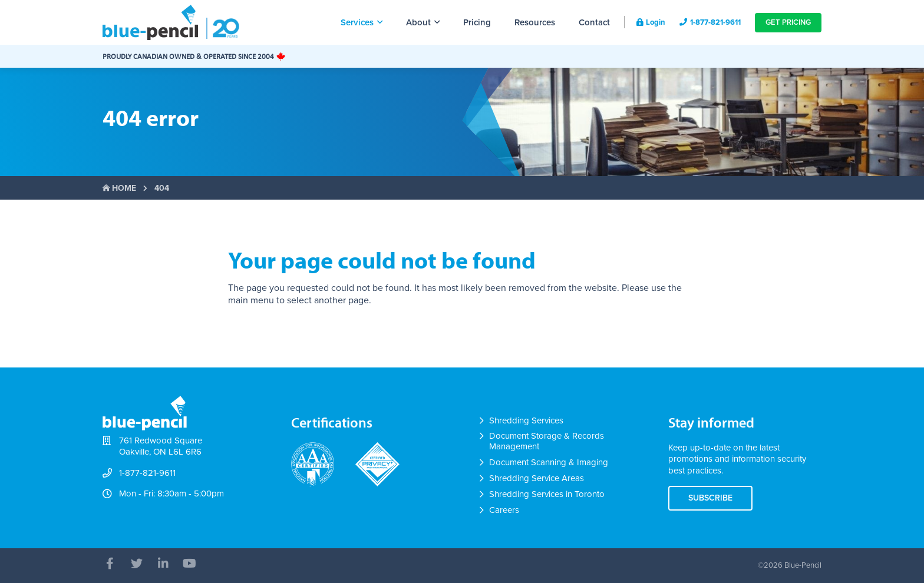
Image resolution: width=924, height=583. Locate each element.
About (423, 22)
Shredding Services (526, 420)
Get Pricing (788, 22)
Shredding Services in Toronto (547, 494)
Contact (594, 22)
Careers (504, 510)
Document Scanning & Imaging (549, 462)
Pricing (477, 22)
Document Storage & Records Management (547, 441)
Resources (535, 22)
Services (362, 22)
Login (651, 22)
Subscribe (710, 498)
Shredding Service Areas (537, 478)
